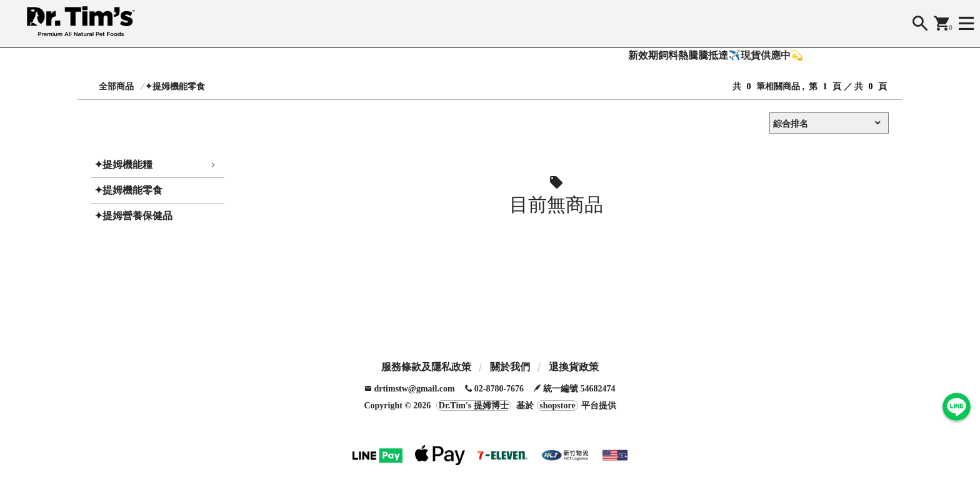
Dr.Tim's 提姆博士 (474, 406)
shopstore (557, 406)
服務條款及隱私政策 (426, 367)
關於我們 (510, 367)
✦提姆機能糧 (123, 165)
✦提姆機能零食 (175, 86)
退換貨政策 (574, 367)
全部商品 (116, 86)
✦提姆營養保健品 (133, 216)
